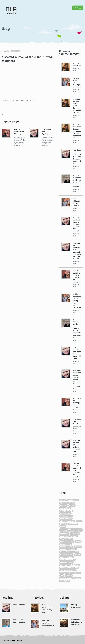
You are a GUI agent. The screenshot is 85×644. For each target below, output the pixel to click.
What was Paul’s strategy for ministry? (77, 403)
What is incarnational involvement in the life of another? (77, 181)
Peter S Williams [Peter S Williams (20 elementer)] (67, 557)
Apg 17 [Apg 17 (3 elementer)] (63, 500)
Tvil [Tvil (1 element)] (62, 575)
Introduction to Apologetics (19, 621)
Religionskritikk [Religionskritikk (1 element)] (67, 562)
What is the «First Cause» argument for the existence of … (77, 131)
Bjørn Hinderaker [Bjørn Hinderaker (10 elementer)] (67, 503)
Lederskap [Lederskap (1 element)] (64, 536)
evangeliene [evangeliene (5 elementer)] (65, 508)
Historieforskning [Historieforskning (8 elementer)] (67, 521)
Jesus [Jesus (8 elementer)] (62, 524)
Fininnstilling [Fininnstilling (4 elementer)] (65, 513)
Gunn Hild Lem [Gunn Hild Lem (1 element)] (66, 519)
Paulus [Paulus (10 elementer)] (78, 554)
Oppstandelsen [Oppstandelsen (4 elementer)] (66, 554)
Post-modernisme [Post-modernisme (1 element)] (67, 560)
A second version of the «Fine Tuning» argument (48, 608)
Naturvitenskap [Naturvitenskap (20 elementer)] (67, 552)
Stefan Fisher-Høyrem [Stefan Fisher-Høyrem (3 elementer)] (69, 568)
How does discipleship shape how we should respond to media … (77, 378)
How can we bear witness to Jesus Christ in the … (76, 446)
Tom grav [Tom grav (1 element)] (64, 573)
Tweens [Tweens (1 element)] (69, 575)
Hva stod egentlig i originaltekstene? (48, 623)
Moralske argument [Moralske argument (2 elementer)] (68, 549)
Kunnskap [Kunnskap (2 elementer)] (64, 533)
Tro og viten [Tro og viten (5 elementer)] (75, 573)
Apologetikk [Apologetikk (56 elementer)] (73, 500)
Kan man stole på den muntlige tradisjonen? (77, 82)
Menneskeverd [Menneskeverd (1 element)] (66, 547)
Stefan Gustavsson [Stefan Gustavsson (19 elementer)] (68, 570)
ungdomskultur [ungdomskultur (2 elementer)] (66, 578)
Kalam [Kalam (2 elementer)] (63, 526)
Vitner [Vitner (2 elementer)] (78, 578)
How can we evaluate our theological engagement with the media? (77, 251)
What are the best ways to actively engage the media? (77, 224)
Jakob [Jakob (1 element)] (79, 521)
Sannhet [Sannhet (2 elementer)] (64, 565)
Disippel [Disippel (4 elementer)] (63, 505)
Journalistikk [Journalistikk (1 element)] (72, 524)
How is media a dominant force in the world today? (77, 353)
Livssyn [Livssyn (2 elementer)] (74, 536)
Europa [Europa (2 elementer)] (72, 505)
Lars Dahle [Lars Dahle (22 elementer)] (75, 533)
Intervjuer (15, 51)
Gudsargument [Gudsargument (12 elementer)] (66, 516)
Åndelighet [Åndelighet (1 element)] (65, 581)
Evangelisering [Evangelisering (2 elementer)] (66, 511)
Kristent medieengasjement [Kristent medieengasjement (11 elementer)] (71, 530)
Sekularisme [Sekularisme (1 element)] (74, 565)
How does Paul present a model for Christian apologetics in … (77, 157)
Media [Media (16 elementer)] (78, 541)
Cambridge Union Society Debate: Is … (77, 622)
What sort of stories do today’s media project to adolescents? (77, 327)
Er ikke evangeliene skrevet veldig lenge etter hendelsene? (77, 301)
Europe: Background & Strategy (20, 132)
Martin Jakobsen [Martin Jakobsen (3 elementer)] (67, 541)
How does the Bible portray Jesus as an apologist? (77, 276)
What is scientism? (77, 65)
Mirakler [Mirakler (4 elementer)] (78, 547)
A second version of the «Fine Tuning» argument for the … (77, 106)
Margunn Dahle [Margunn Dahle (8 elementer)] (66, 539)
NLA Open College (15, 640)
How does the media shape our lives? (77, 424)
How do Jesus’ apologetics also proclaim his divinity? (77, 470)
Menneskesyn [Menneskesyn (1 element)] (66, 544)
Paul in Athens (19, 605)
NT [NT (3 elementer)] (77, 552)
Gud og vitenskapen (76, 606)
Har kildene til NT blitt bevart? (77, 202)
